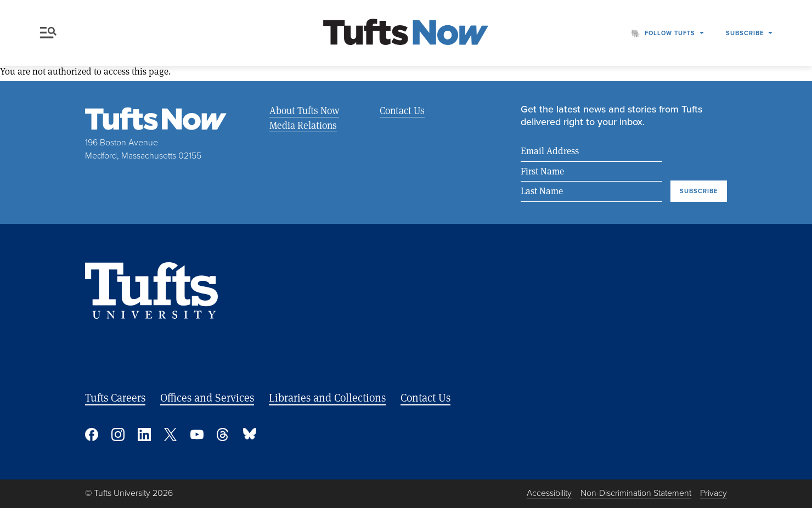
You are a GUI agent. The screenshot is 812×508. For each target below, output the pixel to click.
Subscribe (745, 33)
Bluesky (250, 435)
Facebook (92, 435)
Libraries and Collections (327, 398)
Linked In (144, 435)
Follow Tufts (670, 33)
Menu (48, 33)
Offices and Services (207, 398)
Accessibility (549, 493)
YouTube (197, 435)
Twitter (171, 435)
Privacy (714, 493)
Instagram (118, 435)
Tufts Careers (115, 398)
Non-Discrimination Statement (636, 493)
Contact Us (402, 110)
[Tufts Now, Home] (406, 33)
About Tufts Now (304, 110)
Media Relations (303, 125)
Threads (223, 435)
